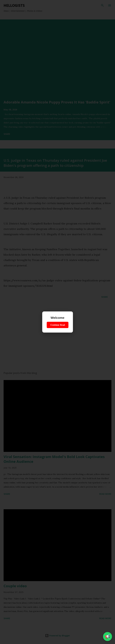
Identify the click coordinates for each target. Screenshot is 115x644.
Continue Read (58, 325)
